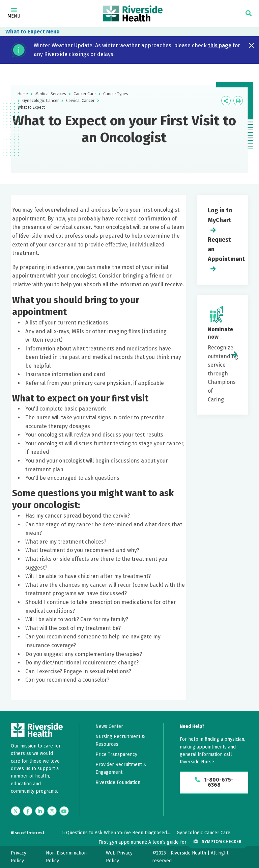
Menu (14, 14)
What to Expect (25, 32)
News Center (109, 726)
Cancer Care (85, 94)
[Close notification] (251, 45)
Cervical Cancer (80, 101)
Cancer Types (116, 94)
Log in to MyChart (220, 215)
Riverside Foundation (118, 782)
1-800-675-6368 (214, 783)
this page (220, 45)
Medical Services (51, 94)
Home (23, 94)
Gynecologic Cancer (40, 101)
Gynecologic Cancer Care (204, 833)
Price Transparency (116, 754)
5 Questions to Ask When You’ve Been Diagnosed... (116, 833)
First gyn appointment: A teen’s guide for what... (150, 842)
